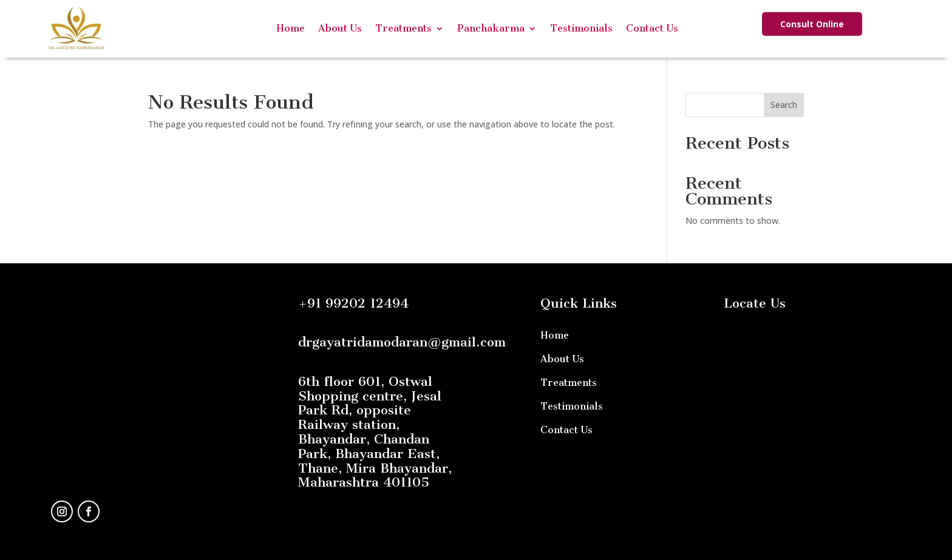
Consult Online (812, 24)
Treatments (403, 28)
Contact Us (652, 28)
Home (291, 28)
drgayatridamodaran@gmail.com (402, 342)
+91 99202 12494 (353, 303)
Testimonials (581, 28)
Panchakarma (491, 28)
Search (784, 105)
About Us (340, 28)
